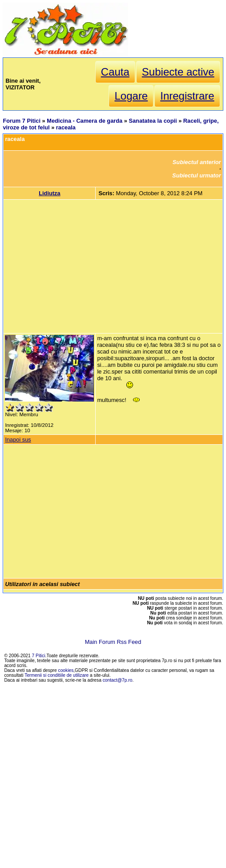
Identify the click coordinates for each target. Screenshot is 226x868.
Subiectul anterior (197, 162)
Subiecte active (178, 72)
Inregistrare (187, 96)
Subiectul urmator (197, 175)
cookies (66, 670)
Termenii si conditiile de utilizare (56, 675)
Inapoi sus (18, 440)
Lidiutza (49, 193)
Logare (131, 96)
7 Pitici (39, 656)
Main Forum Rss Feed (113, 642)
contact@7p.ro (118, 680)
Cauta (115, 72)
